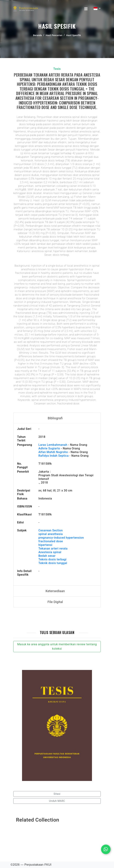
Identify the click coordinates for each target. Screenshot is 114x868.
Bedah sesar (47, 556)
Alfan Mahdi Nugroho (53, 452)
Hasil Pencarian (54, 35)
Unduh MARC (57, 801)
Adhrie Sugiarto (49, 448)
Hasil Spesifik (73, 35)
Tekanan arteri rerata (53, 549)
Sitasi (57, 794)
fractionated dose (51, 541)
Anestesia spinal (50, 552)
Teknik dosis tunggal (53, 563)
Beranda (38, 35)
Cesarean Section (51, 530)
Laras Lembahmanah (53, 445)
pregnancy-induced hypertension (61, 538)
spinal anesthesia (51, 534)
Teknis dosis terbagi (52, 559)
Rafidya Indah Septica (54, 456)
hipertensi (45, 545)
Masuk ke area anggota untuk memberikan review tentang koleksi (57, 646)
